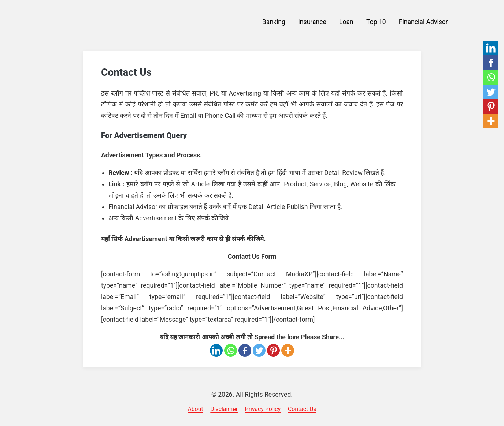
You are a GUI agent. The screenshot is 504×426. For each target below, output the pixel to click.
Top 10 (376, 22)
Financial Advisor (423, 22)
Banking (274, 22)
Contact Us (302, 409)
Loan (346, 22)
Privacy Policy (263, 409)
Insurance (312, 22)
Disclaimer (224, 409)
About (195, 409)
